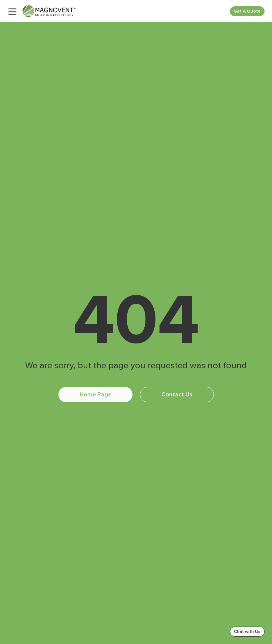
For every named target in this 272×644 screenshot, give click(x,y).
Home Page (95, 395)
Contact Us (177, 395)
